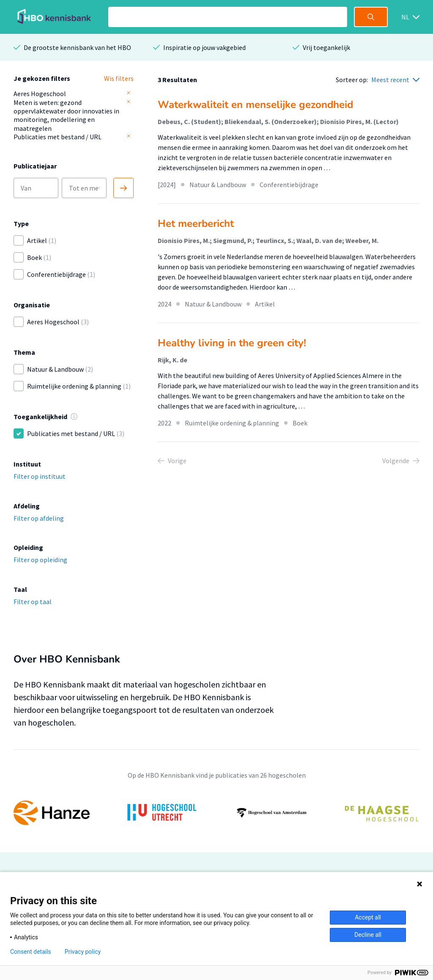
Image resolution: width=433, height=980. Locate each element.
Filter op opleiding (40, 560)
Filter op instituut (40, 476)
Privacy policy (83, 952)
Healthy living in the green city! (232, 343)
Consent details (31, 952)
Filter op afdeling (39, 518)
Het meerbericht (196, 224)
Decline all (368, 935)
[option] (216, 813)
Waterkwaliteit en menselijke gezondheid (255, 105)
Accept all (368, 917)
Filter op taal (33, 602)
